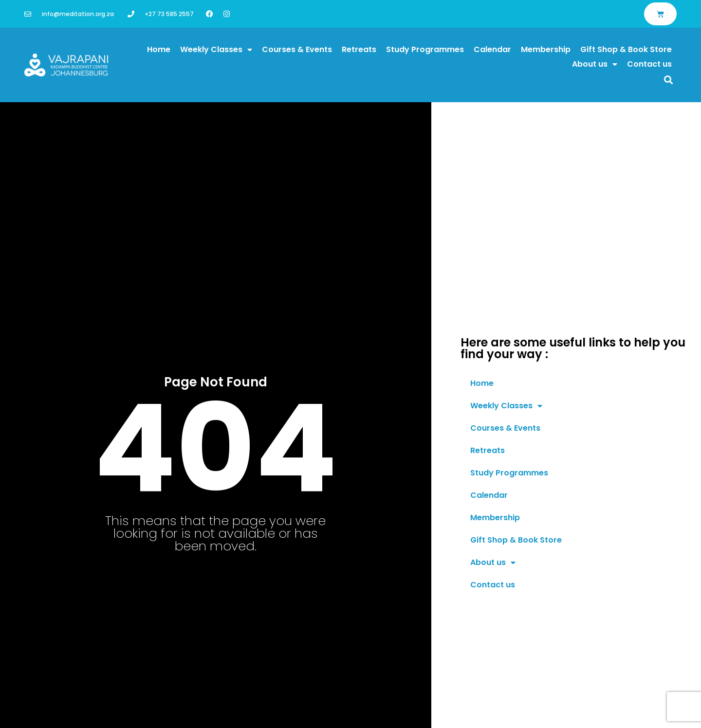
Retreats (359, 49)
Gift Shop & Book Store (626, 49)
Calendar (492, 49)
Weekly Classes (216, 50)
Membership (546, 49)
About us (595, 64)
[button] (669, 80)
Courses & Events (297, 49)
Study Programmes (425, 49)
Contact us (649, 64)
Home (159, 49)
